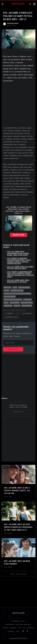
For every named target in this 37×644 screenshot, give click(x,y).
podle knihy (24, 287)
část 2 (17, 306)
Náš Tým (22, 628)
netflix (7, 287)
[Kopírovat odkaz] (11, 317)
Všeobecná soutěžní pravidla (19, 625)
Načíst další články (18, 574)
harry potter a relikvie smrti (17, 294)
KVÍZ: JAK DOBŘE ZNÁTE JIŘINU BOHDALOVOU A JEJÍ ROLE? (18, 281)
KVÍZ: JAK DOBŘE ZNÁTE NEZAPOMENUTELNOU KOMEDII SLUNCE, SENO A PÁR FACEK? (18, 253)
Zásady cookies (10, 628)
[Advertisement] (18, 105)
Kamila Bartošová (13, 23)
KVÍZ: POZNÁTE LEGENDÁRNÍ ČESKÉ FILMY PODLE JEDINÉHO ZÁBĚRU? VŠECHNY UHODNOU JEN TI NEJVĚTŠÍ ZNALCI (20, 274)
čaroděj (27, 300)
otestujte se (27, 303)
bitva (7, 290)
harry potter (17, 290)
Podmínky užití (18, 621)
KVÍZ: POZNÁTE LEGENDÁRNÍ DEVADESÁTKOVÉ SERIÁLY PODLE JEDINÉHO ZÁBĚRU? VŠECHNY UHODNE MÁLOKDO (19, 261)
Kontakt (31, 628)
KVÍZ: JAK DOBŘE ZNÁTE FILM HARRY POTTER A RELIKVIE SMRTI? (20, 268)
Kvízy (6, 32)
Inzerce (11, 631)
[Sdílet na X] (18, 314)
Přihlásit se (13, 349)
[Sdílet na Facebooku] (9, 314)
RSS (18, 631)
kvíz (6, 303)
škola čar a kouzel (13, 300)
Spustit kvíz (18, 235)
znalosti (8, 306)
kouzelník (15, 303)
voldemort (27, 306)
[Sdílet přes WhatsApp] (27, 314)
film (15, 287)
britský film (10, 296)
